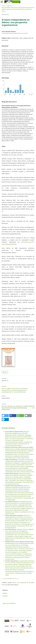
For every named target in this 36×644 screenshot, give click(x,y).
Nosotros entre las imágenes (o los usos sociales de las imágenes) (19, 530)
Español (5, 596)
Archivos (9, 6)
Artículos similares (8, 428)
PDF (5, 372)
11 (15, 579)
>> (18, 579)
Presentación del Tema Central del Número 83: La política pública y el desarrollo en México (19, 503)
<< (2, 579)
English (5, 593)
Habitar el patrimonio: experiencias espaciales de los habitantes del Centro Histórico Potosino (18, 487)
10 (14, 579)
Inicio (3, 6)
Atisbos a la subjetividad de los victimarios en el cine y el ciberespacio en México (18, 517)
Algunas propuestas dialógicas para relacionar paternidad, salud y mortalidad (17, 433)
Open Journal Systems (9, 603)
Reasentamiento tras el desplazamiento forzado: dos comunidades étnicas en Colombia (20, 544)
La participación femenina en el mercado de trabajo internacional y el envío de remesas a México (20, 563)
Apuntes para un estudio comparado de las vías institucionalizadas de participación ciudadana (19, 450)
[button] (5, 416)
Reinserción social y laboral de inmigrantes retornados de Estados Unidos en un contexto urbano (19, 475)
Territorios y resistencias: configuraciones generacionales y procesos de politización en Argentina (19, 461)
